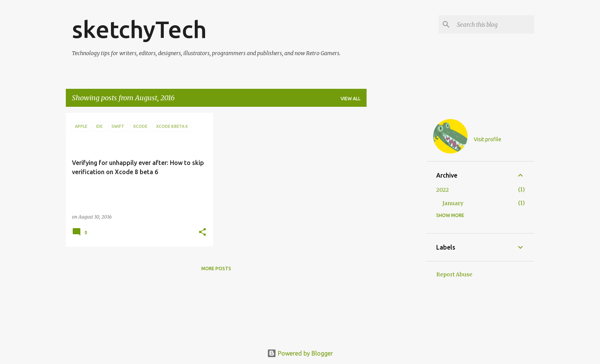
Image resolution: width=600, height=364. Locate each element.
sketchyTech (139, 29)
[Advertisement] (397, 228)
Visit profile (487, 139)
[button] (202, 232)
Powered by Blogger (300, 353)
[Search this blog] (494, 24)
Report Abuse (454, 274)
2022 (443, 190)
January (453, 203)
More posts (216, 269)
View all (351, 99)
